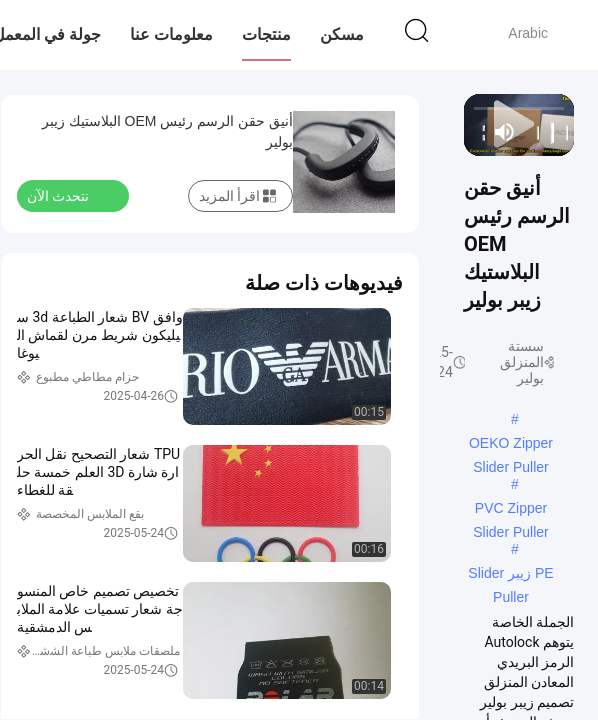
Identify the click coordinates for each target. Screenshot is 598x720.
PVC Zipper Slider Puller (510, 510)
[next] (532, 132)
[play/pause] (546, 132)
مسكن (342, 34)
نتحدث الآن (70, 195)
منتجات (266, 34)
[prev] (561, 132)
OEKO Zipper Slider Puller (511, 445)
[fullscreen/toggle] (477, 132)
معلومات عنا (171, 34)
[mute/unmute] (505, 132)
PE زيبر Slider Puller (510, 575)
